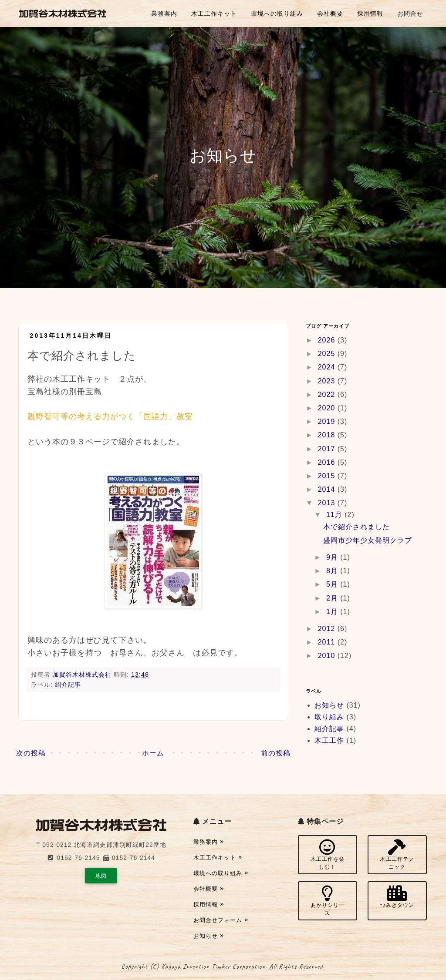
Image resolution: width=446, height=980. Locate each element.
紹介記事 (68, 685)
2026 (328, 340)
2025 (328, 354)
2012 (328, 629)
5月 (333, 584)
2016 (328, 462)
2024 (328, 367)
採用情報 (370, 13)
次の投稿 (31, 753)
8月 (333, 571)
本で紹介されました (356, 527)
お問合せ (410, 13)
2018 (328, 435)
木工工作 (329, 740)
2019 (328, 421)
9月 (333, 557)
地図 (101, 876)
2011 (328, 642)
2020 (328, 408)
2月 (333, 598)
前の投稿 (276, 753)
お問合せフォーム (221, 920)
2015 (328, 476)
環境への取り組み (277, 13)
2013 (328, 503)
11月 (335, 515)
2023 (328, 381)
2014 (328, 489)
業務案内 (164, 13)
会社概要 (330, 13)
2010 (328, 656)
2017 (328, 449)
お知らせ (329, 705)
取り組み (329, 717)
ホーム (153, 753)
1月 (333, 612)
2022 (328, 394)
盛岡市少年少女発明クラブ (368, 540)
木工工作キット (214, 13)
